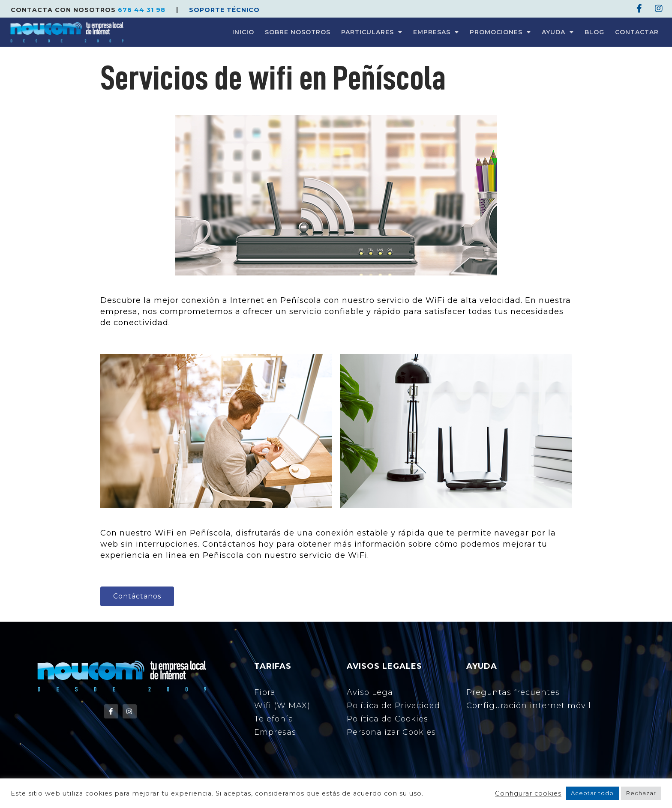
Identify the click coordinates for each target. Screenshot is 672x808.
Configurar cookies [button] (528, 793)
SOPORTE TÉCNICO (224, 10)
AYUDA (558, 32)
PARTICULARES (372, 32)
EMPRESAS (436, 32)
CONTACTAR (637, 32)
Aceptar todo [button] (592, 793)
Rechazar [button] (641, 793)
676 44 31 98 (143, 10)
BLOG (594, 32)
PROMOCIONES (500, 32)
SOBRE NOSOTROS (298, 32)
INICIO (243, 32)
